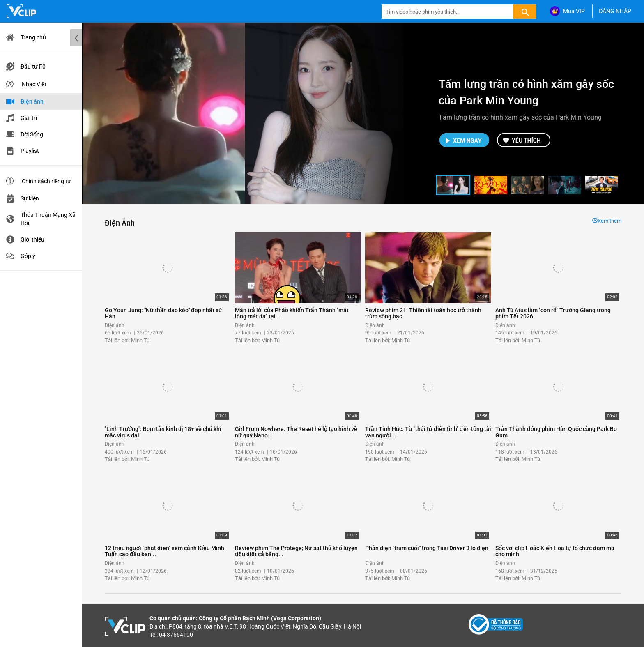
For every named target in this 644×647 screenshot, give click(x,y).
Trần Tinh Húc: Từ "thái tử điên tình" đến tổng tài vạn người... (428, 432)
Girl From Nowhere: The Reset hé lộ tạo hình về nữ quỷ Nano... (296, 432)
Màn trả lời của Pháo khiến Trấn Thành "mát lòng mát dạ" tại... (292, 313)
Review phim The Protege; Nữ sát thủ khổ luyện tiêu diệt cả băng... (296, 551)
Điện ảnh (120, 223)
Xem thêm (607, 221)
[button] (453, 185)
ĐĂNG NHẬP (615, 11)
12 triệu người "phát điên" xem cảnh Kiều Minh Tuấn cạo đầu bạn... (164, 551)
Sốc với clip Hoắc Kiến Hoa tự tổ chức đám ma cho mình (555, 551)
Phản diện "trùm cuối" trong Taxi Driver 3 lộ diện (427, 548)
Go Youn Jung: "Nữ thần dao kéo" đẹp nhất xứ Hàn (163, 313)
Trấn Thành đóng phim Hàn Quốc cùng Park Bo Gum (556, 432)
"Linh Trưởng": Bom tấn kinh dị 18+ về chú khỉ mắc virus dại (163, 432)
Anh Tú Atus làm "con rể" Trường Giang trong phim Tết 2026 (553, 313)
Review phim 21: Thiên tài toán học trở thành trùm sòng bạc (423, 313)
